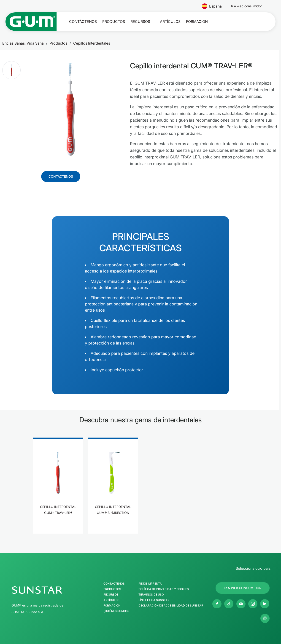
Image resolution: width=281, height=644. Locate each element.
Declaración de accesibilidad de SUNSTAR (171, 606)
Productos (114, 22)
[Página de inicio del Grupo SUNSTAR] (50, 590)
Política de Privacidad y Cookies (164, 589)
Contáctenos (83, 22)
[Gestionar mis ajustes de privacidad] (265, 618)
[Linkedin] (265, 604)
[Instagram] (253, 604)
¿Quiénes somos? (116, 611)
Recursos (140, 22)
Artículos (170, 22)
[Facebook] (217, 604)
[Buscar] (246, 21)
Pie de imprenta (150, 584)
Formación (197, 22)
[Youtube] (241, 604)
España (214, 6)
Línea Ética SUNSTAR (154, 600)
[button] (11, 70)
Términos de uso (151, 595)
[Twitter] (229, 604)
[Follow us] (246, 6)
